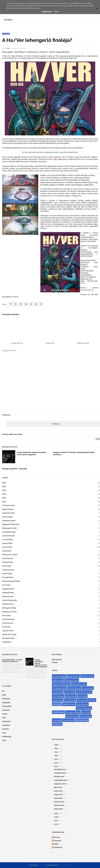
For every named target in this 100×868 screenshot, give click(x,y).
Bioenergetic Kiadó (9, 528)
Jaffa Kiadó (6, 566)
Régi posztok (57, 660)
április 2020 (58, 798)
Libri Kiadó (6, 585)
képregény (6, 702)
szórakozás (6, 721)
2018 (56, 817)
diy (3, 691)
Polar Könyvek (8, 623)
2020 (4, 483)
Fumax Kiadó (7, 547)
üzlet (4, 740)
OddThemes (42, 865)
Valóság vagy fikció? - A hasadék (15, 469)
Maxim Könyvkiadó (10, 600)
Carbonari (58, 841)
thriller (6, 34)
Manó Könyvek (8, 596)
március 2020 (59, 802)
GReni (8, 48)
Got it (57, 12)
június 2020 (58, 791)
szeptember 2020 (61, 780)
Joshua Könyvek (8, 570)
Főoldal (55, 662)
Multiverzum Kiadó (9, 612)
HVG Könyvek (8, 558)
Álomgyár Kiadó (8, 638)
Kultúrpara (56, 424)
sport (4, 718)
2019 (56, 813)
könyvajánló (7, 706)
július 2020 (58, 787)
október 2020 (59, 777)
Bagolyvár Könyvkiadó (11, 524)
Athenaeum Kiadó (9, 520)
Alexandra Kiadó (8, 513)
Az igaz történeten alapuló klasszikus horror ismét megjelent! (31, 453)
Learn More (47, 12)
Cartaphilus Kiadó (9, 532)
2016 (56, 824)
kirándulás (6, 699)
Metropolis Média (9, 608)
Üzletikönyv (7, 642)
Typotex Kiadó (8, 631)
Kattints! (16, 297)
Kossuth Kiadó (8, 577)
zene (4, 733)
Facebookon (87, 290)
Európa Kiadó (7, 543)
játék (4, 695)
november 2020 (60, 773)
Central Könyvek (8, 536)
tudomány (6, 725)
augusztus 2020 (60, 784)
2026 (56, 745)
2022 (4, 490)
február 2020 (59, 805)
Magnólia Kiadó (8, 589)
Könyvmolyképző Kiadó (11, 581)
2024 (4, 498)
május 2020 (58, 794)
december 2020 (60, 769)
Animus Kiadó (7, 517)
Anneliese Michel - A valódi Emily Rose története (12, 661)
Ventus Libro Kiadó (9, 634)
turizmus (5, 729)
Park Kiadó (6, 615)
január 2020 (58, 809)
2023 (4, 494)
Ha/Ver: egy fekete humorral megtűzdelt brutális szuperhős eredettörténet (50, 152)
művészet (6, 710)
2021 (4, 486)
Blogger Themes (65, 865)
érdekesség (7, 737)
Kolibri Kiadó (7, 573)
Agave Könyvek (8, 509)
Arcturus (57, 837)
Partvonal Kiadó (8, 619)
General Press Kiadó (10, 555)
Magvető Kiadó (8, 592)
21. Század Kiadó (9, 505)
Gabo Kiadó (7, 551)
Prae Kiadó (6, 627)
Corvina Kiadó (7, 539)
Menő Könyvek (8, 604)
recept (5, 714)
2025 (4, 502)
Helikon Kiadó (8, 562)
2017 (56, 821)
